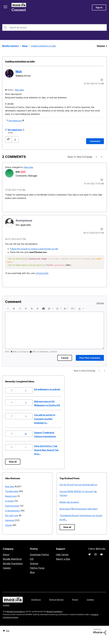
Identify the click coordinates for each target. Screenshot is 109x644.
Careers (7, 569)
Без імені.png (15, 121)
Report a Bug (63, 560)
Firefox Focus (37, 569)
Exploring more (12, 507)
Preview (100, 304)
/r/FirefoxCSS (42, 274)
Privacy (75, 600)
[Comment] (95, 141)
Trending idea (12, 492)
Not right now (12, 516)
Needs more (11, 497)
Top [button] (7, 632)
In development (13, 511)
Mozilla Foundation (13, 564)
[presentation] (8, 309)
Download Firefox (39, 555)
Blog (32, 573)
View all (13, 463)
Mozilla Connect (19, 7)
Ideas (25, 46)
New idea (19, 90)
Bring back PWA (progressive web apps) (79, 510)
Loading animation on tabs (20, 61)
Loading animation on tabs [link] (43, 46)
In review (9, 502)
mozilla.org (36, 600)
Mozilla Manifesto (12, 560)
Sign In (99, 7)
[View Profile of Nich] (19, 71)
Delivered (10, 521)
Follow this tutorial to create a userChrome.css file (34, 249)
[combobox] (54, 27)
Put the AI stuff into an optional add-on (78, 485)
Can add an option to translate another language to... (45, 420)
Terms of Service (56, 600)
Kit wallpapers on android (47, 390)
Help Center (62, 555)
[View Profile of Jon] (23, 171)
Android (34, 564)
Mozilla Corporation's (16, 612)
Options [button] (101, 46)
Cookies (90, 600)
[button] (8, 139)
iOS (32, 560)
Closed (8, 526)
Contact (6, 606)
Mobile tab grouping (69, 503)
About (6, 555)
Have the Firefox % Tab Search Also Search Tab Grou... (46, 451)
